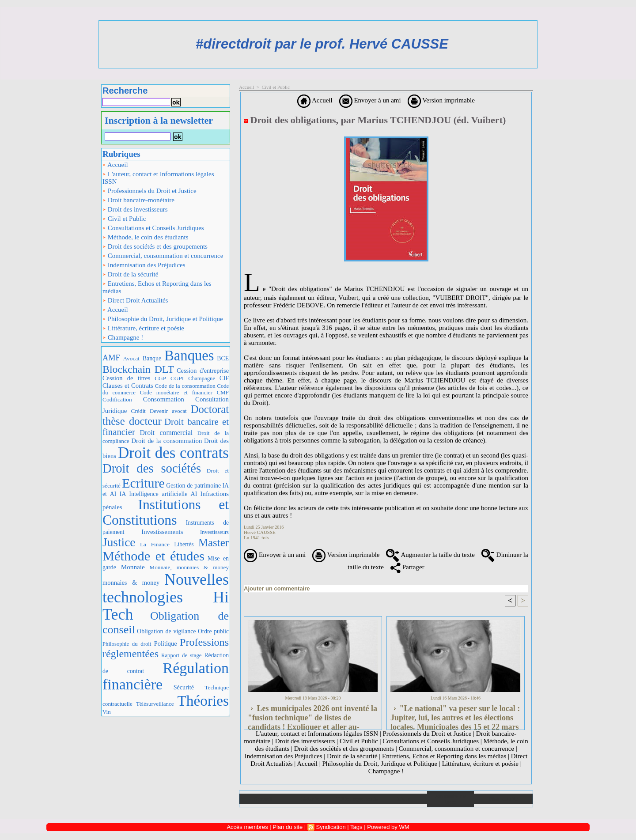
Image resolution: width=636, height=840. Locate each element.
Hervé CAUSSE (260, 532)
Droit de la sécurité (130, 274)
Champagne (202, 378)
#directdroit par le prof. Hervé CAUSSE (322, 44)
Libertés (184, 544)
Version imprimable (441, 100)
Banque (152, 358)
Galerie (310, 799)
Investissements (162, 532)
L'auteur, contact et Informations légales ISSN (158, 178)
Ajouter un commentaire (277, 588)
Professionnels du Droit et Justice (150, 191)
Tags (356, 827)
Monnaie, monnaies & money (189, 567)
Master (214, 543)
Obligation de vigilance (166, 631)
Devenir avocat (168, 411)
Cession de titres (126, 378)
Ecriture (143, 483)
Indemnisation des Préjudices (144, 265)
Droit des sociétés (152, 468)
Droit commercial (167, 433)
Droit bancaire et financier (166, 427)
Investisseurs (214, 532)
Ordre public (213, 631)
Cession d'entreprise (203, 371)
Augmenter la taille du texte (430, 555)
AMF (111, 358)
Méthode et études (153, 556)
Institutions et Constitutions (166, 512)
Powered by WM (388, 827)
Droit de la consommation (167, 441)
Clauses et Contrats (128, 386)
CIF (224, 378)
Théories (203, 701)
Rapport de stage (182, 655)
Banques (189, 356)
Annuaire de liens (451, 799)
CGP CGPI (169, 378)
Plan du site (503, 799)
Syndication (331, 827)
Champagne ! (123, 337)
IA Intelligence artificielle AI (158, 494)
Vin (107, 712)
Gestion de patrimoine (193, 486)
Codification (117, 399)
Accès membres (247, 827)
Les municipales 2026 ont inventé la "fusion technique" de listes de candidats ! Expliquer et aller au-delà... (312, 715)
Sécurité (184, 687)
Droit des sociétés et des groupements (155, 246)
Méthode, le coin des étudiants (146, 237)
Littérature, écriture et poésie (143, 328)
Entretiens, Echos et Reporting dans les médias (157, 287)
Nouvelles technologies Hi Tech (166, 597)
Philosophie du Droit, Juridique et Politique (163, 319)
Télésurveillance (155, 704)
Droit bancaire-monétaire (138, 200)
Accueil (115, 165)
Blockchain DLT (138, 369)
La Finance (155, 544)
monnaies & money (131, 583)
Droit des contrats (173, 453)
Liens (404, 799)
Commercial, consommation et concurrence (163, 256)
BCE (223, 358)
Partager (407, 567)
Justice (119, 542)
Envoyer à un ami (370, 100)
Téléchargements (357, 799)
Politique (166, 643)
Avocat (131, 358)
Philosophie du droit (127, 644)
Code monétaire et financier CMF (184, 392)
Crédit (138, 411)
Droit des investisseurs (135, 209)
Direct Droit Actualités (135, 300)
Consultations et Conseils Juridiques (153, 228)
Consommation (164, 399)
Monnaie (133, 567)
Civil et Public (124, 219)
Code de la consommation (185, 386)
